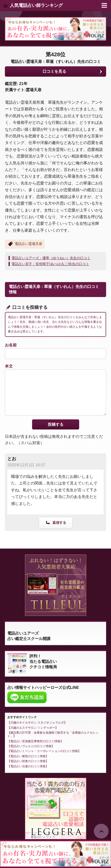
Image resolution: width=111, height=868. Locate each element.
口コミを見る (54, 71)
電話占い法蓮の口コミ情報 (28, 766)
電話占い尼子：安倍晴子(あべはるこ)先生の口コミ (50, 264)
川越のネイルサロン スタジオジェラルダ (37, 723)
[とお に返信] (56, 522)
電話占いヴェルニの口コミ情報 (31, 746)
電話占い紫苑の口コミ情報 (28, 756)
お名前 (11, 345)
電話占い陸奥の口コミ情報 (28, 761)
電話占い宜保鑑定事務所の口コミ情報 (35, 741)
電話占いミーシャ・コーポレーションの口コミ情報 (44, 751)
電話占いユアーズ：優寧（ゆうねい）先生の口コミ (51, 258)
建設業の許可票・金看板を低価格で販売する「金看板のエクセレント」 (53, 734)
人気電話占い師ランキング (36, 5)
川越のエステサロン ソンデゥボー (33, 728)
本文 (9, 366)
